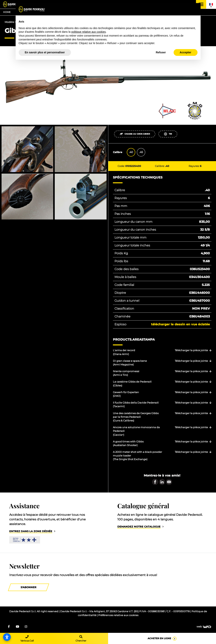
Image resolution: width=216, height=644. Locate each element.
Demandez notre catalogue (139, 527)
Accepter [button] (186, 52)
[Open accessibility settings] (7, 637)
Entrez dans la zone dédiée (31, 531)
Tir (168, 134)
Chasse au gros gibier (135, 134)
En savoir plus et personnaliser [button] (45, 52)
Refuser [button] (161, 52)
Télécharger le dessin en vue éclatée (180, 324)
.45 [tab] (141, 152)
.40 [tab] (131, 152)
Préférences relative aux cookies (118, 615)
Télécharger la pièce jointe (191, 350)
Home (7, 12)
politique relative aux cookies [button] (89, 32)
